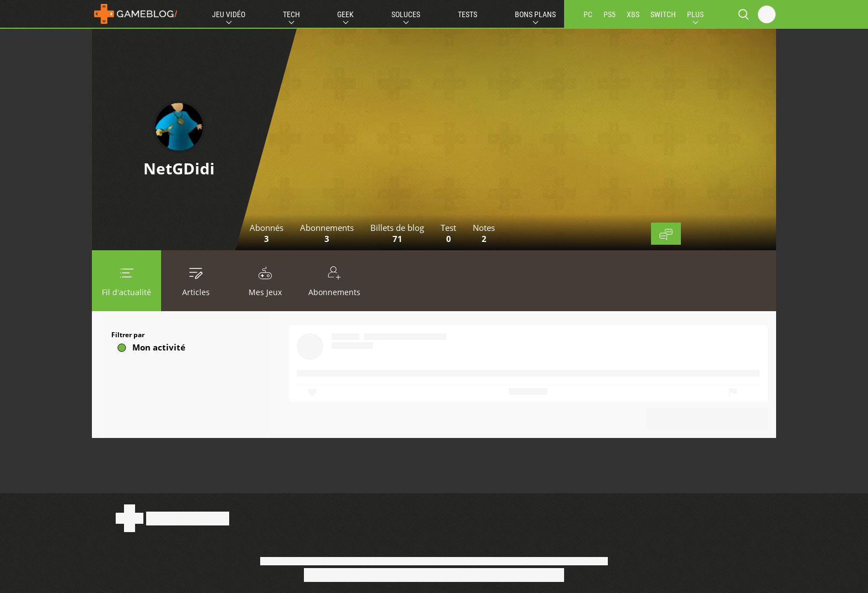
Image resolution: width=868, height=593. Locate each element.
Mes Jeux (265, 281)
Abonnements (334, 281)
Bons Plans (535, 14)
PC (588, 14)
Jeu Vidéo (229, 14)
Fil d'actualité (126, 281)
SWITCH (663, 14)
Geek (345, 14)
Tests (467, 14)
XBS (633, 14)
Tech (291, 14)
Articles (196, 281)
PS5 (609, 14)
